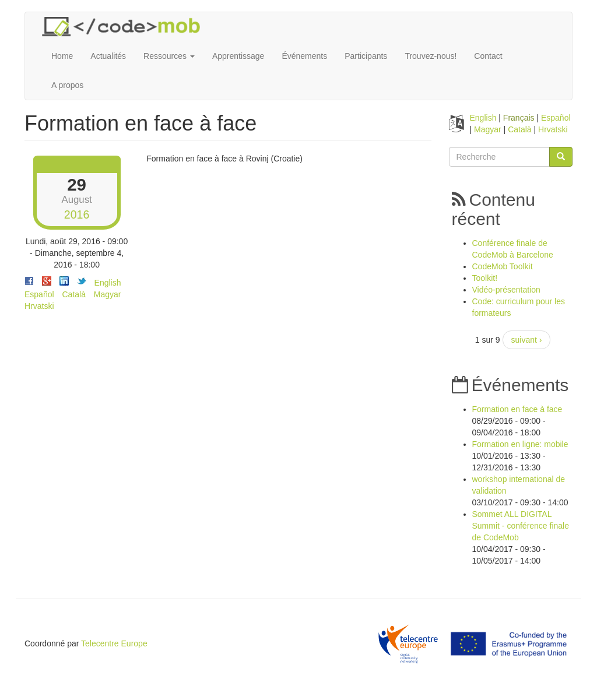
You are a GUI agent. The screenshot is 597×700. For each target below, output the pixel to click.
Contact (488, 56)
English (108, 283)
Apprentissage (238, 56)
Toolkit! (485, 278)
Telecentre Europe (114, 643)
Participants (366, 56)
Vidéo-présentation (506, 290)
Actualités (108, 56)
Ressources (169, 56)
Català (73, 294)
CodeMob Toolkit (503, 266)
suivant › (527, 340)
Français (519, 118)
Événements (304, 56)
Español (39, 294)
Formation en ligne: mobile (520, 444)
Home (62, 56)
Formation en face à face (517, 409)
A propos (67, 85)
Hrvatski (39, 306)
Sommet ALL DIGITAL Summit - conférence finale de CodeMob (521, 526)
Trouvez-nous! (431, 56)
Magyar (108, 294)
